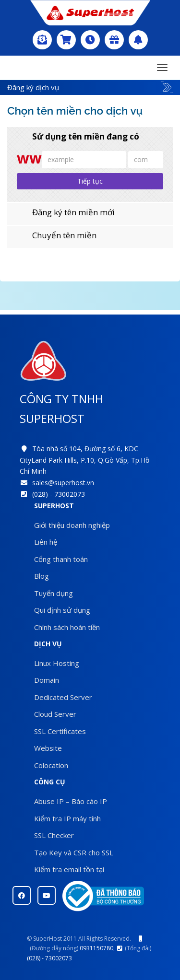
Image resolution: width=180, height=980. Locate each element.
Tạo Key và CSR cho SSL (74, 852)
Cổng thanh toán (61, 559)
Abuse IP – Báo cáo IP (71, 801)
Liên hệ (46, 542)
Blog (42, 576)
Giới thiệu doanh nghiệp (72, 525)
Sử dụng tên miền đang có (78, 137)
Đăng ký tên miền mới (66, 212)
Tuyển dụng (54, 593)
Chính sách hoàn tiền (67, 627)
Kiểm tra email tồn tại (69, 869)
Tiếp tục (90, 181)
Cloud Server (55, 714)
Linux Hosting (57, 663)
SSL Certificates (60, 731)
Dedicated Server (63, 697)
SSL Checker (54, 835)
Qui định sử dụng (62, 610)
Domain (47, 680)
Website (48, 748)
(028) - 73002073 (59, 494)
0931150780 (96, 948)
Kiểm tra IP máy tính (67, 818)
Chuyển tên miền (57, 235)
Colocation (51, 765)
